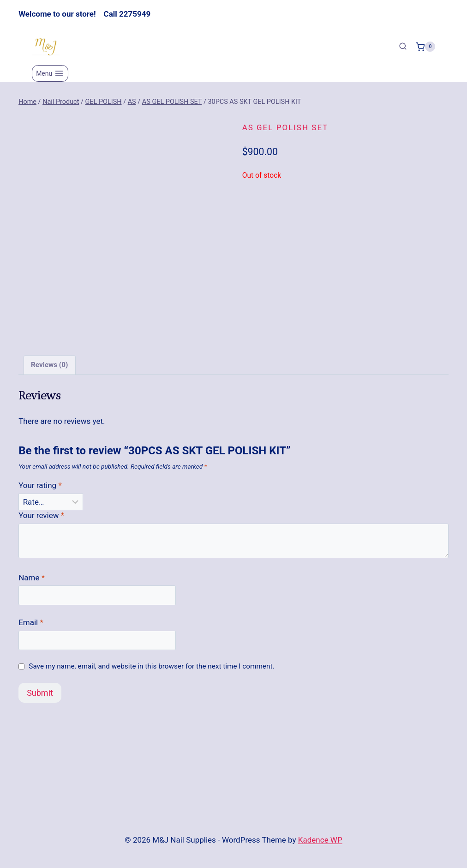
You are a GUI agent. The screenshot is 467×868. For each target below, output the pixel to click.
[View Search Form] (403, 47)
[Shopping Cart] (425, 47)
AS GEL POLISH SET (285, 127)
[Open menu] (50, 73)
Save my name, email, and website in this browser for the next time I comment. (151, 670)
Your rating (40, 489)
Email (31, 626)
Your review (41, 519)
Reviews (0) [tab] (49, 369)
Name (32, 581)
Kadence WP (320, 840)
